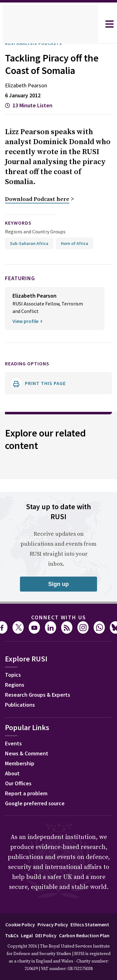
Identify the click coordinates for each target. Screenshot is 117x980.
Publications (22, 705)
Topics (14, 675)
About (13, 773)
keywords (21, 223)
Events (14, 744)
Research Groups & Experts (42, 695)
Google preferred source (38, 803)
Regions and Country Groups (36, 231)
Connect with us (59, 617)
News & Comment (29, 753)
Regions (16, 685)
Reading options (31, 363)
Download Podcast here (37, 200)
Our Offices (20, 783)
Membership (22, 763)
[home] (50, 24)
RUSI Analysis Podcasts (38, 43)
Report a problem (28, 793)
